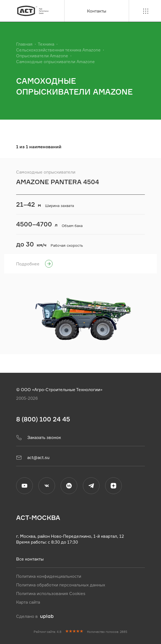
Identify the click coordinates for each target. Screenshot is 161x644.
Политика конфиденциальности (49, 576)
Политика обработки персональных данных (61, 585)
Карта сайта (28, 602)
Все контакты (30, 559)
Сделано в (35, 616)
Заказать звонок (39, 437)
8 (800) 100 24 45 (43, 419)
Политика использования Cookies (51, 593)
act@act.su (33, 457)
